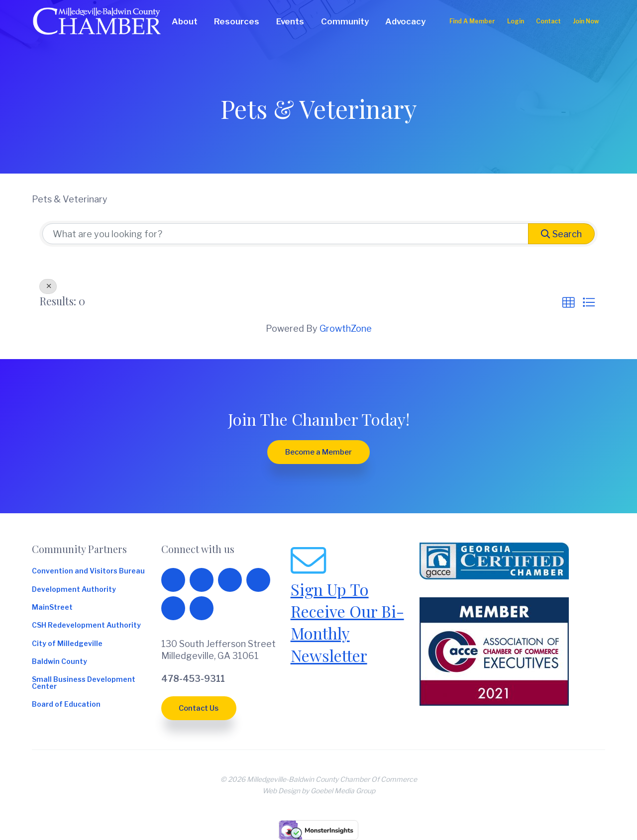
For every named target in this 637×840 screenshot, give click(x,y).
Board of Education (66, 705)
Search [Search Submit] (561, 234)
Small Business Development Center (84, 683)
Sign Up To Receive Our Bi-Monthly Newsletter (347, 622)
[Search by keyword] (285, 234)
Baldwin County (59, 662)
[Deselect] (48, 286)
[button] (568, 303)
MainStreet (52, 608)
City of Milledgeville (67, 644)
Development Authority (74, 590)
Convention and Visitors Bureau (88, 571)
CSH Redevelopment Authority (86, 626)
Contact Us (199, 708)
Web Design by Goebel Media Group (319, 791)
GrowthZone (346, 328)
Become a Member (318, 452)
